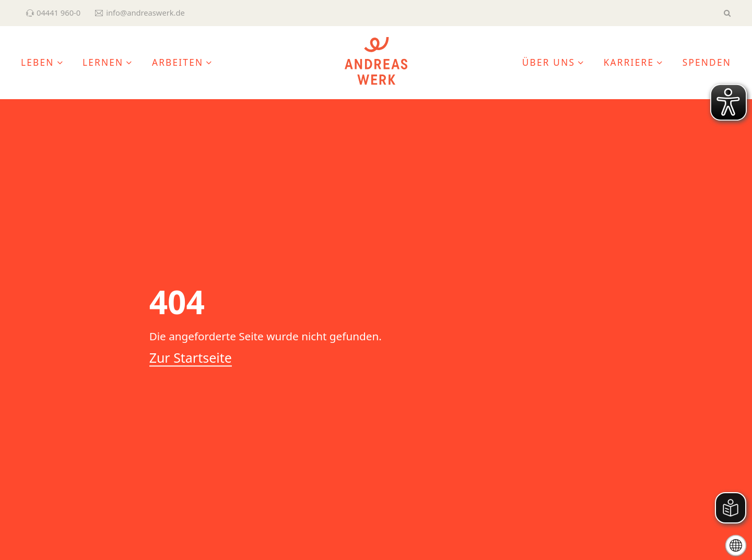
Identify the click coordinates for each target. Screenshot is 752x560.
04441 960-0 (53, 13)
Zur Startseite (191, 358)
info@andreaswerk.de (140, 13)
